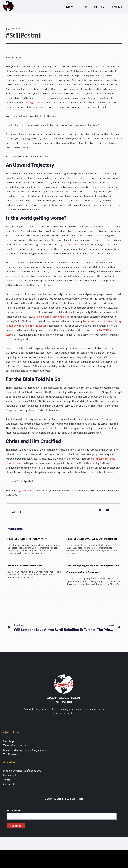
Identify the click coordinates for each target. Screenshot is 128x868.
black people (90, 321)
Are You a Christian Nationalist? (25, 566)
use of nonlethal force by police (51, 317)
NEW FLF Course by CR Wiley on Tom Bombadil (92, 539)
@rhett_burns (26, 490)
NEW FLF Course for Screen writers (27, 539)
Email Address (16, 810)
